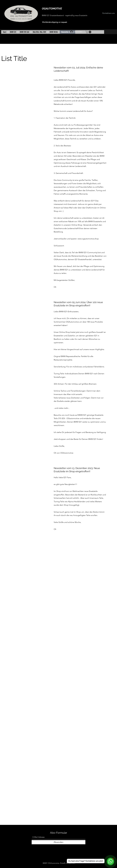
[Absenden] (58, 842)
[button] (89, 32)
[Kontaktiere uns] (109, 13)
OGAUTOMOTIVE (52, 9)
